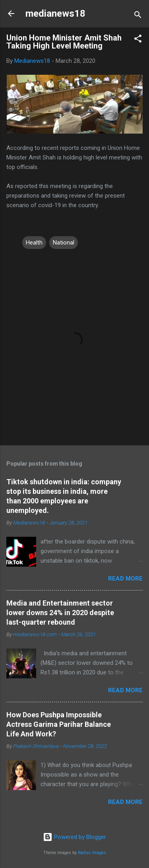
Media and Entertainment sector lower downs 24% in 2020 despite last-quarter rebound (60, 613)
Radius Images (92, 853)
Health (34, 243)
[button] (138, 40)
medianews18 (55, 14)
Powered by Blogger (74, 837)
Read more (125, 579)
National (64, 243)
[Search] (138, 16)
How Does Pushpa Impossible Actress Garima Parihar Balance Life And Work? (59, 724)
